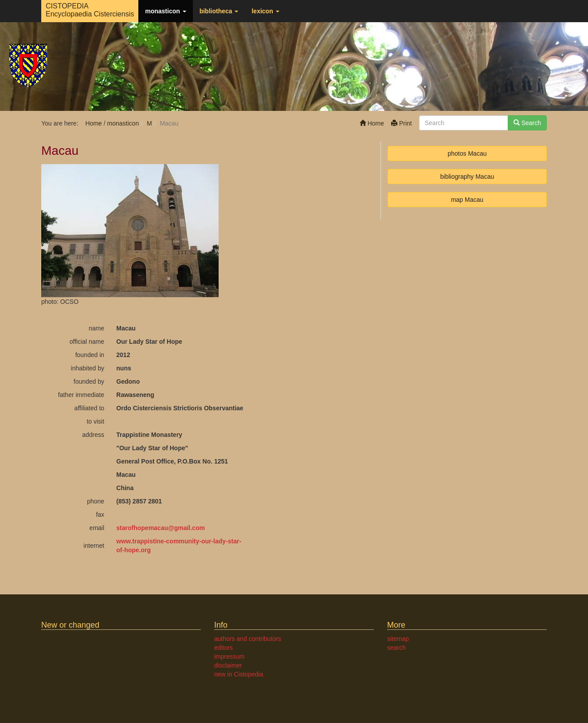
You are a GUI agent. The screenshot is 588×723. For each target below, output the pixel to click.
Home (372, 123)
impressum (229, 656)
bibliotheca (219, 11)
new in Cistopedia (239, 674)
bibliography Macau (467, 177)
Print (402, 123)
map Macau (467, 200)
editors (223, 648)
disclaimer (228, 665)
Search (527, 123)
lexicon (265, 11)
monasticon (165, 11)
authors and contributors (248, 639)
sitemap (398, 639)
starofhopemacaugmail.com (161, 528)
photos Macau (467, 153)
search (396, 648)
